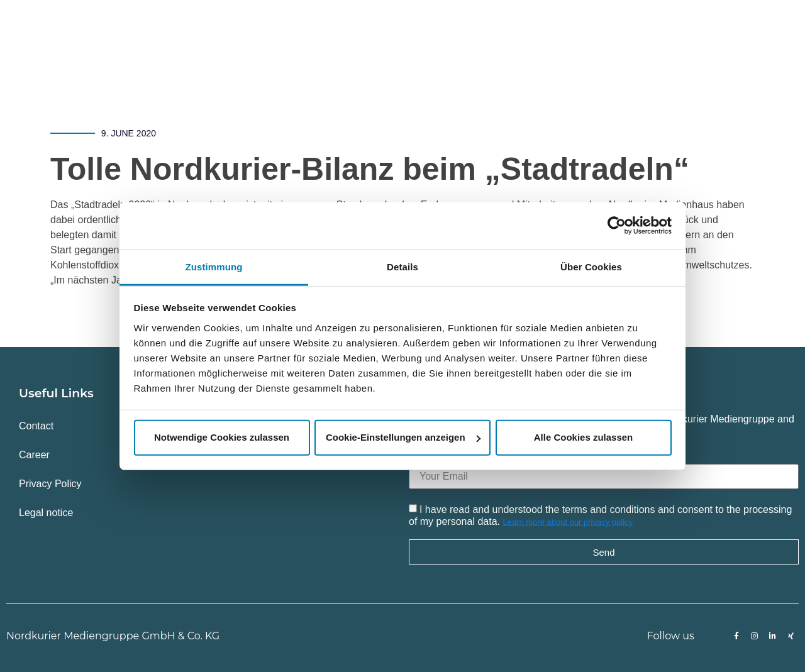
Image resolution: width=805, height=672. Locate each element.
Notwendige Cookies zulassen (222, 437)
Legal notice (46, 513)
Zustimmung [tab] (214, 266)
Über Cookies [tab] (591, 266)
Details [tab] (402, 266)
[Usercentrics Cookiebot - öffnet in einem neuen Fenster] (617, 226)
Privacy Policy (50, 484)
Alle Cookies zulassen (584, 437)
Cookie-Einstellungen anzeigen (403, 437)
